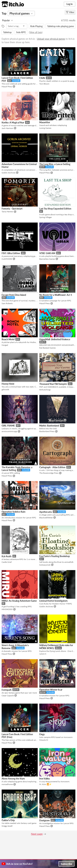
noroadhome (7, 784)
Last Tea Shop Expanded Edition (55, 209)
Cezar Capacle (8, 696)
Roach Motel (8, 339)
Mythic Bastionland (49, 426)
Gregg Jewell (7, 826)
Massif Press (7, 87)
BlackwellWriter (46, 518)
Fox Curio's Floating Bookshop (55, 556)
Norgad (5, 345)
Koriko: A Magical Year (13, 122)
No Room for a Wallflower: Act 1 (56, 295)
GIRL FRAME (8, 426)
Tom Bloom (44, 84)
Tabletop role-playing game (61, 26)
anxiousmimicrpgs (9, 431)
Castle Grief (7, 562)
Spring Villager (46, 217)
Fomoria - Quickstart (12, 209)
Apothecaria (46, 512)
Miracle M (44, 740)
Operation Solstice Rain (14, 512)
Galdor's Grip (8, 820)
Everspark (7, 690)
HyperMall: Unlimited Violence (55, 339)
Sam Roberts (7, 303)
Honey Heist (8, 384)
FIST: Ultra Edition (11, 253)
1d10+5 (43, 654)
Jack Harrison (7, 128)
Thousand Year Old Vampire (53, 384)
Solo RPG (21, 32)
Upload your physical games (51, 39)
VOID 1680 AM (47, 253)
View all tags (36, 32)
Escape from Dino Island (14, 295)
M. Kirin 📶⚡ (45, 784)
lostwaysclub (45, 565)
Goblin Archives (9, 173)
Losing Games (45, 128)
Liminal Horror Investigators (53, 601)
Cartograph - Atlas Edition (52, 467)
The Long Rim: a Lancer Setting (55, 164)
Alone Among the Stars (13, 779)
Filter (70, 12)
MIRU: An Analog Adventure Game (19, 601)
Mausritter (45, 122)
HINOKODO (7, 609)
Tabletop (7, 32)
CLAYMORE (7, 259)
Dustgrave (44, 820)
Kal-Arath (7, 556)
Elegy (42, 734)
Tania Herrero (7, 212)
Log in (70, 4)
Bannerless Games (47, 259)
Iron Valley (44, 779)
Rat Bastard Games (48, 348)
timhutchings (45, 390)
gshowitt (5, 389)
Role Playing (36, 26)
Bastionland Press (47, 431)
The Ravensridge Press (49, 473)
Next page (37, 834)
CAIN (42, 78)
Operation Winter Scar (51, 690)
